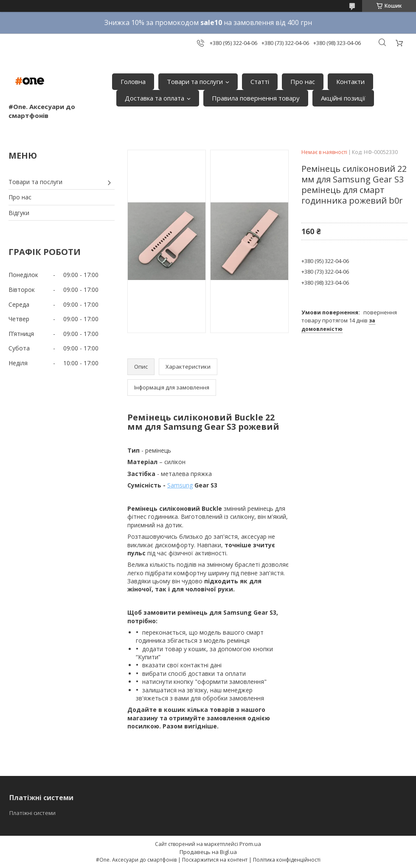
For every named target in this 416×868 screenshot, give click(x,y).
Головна (133, 81)
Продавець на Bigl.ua (208, 852)
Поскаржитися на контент (215, 860)
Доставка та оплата (155, 98)
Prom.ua (250, 844)
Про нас (303, 81)
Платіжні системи (32, 813)
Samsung (180, 485)
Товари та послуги (195, 81)
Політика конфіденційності (287, 860)
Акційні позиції (343, 98)
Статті (260, 81)
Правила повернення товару (256, 98)
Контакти (350, 81)
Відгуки (19, 213)
